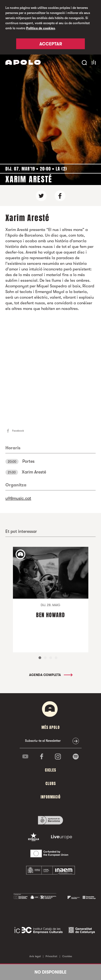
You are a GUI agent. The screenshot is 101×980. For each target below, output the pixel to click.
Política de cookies (41, 28)
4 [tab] (56, 658)
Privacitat (51, 956)
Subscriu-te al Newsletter (43, 741)
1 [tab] (40, 658)
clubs (51, 784)
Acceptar (51, 44)
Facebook (18, 431)
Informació (51, 797)
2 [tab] (45, 658)
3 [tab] (51, 658)
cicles (50, 770)
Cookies (67, 956)
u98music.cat (18, 498)
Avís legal (35, 956)
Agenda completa (50, 675)
